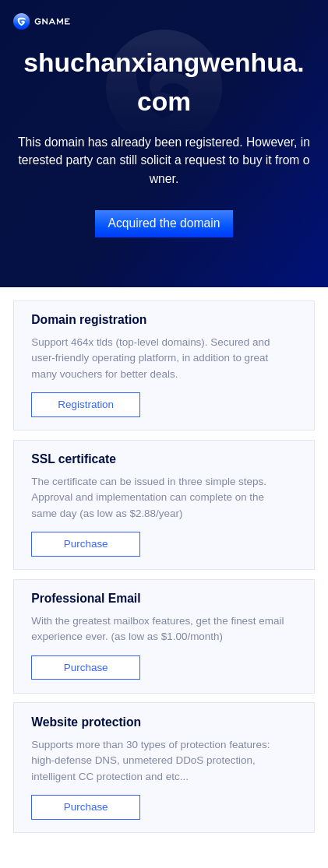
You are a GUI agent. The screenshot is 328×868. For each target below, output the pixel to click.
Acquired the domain (164, 223)
